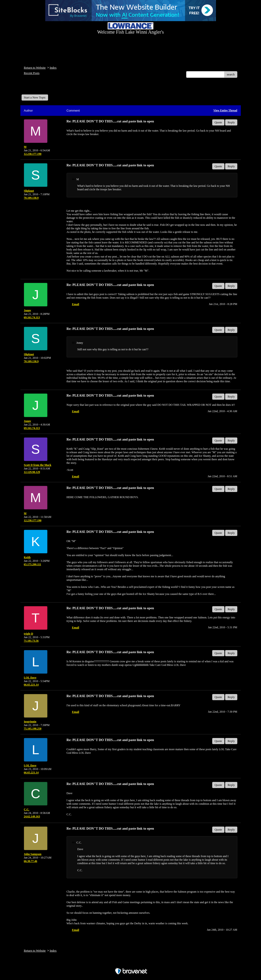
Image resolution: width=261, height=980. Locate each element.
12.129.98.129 (32, 472)
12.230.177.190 (33, 154)
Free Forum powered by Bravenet (131, 963)
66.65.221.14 (31, 685)
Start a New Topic (35, 97)
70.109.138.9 (31, 198)
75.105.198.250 (33, 729)
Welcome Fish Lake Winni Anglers (47, 88)
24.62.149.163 (32, 816)
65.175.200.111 (33, 564)
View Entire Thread (225, 110)
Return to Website (35, 68)
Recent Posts (32, 73)
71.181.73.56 (31, 641)
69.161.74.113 (32, 317)
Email (76, 304)
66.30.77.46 (31, 861)
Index (53, 68)
